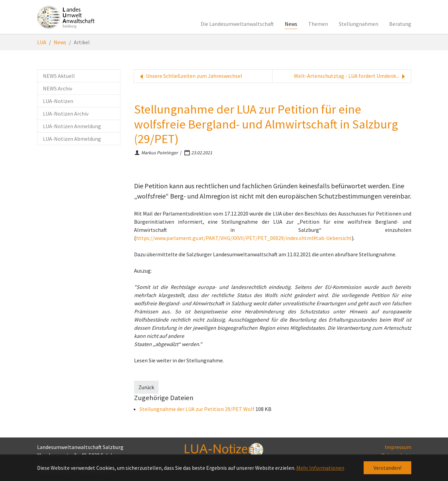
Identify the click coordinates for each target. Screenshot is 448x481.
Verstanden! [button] (387, 468)
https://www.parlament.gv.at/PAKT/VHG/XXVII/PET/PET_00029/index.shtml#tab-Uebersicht (244, 238)
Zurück (146, 387)
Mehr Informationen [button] (320, 468)
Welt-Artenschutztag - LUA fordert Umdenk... (350, 76)
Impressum (398, 447)
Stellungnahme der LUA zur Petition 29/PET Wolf (197, 409)
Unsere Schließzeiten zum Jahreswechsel (190, 76)
